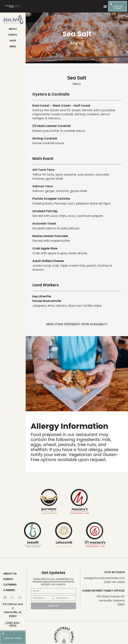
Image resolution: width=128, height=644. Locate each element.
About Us (10, 574)
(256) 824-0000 (13, 624)
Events (13, 35)
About (13, 29)
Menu (13, 46)
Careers (9, 590)
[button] (105, 6)
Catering (10, 585)
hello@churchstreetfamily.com (104, 578)
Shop (13, 41)
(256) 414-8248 (114, 582)
